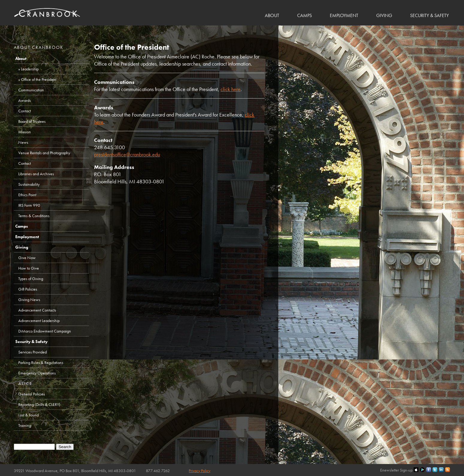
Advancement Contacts (37, 310)
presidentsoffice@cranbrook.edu (127, 154)
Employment (344, 15)
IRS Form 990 (29, 205)
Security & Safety (429, 15)
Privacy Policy (199, 471)
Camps (304, 15)
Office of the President (39, 79)
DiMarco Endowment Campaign (45, 331)
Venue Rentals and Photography (44, 153)
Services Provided (33, 352)
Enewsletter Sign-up (396, 470)
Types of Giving (31, 279)
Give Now (27, 258)
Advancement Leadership (39, 321)
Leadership (30, 69)
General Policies (32, 394)
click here (231, 89)
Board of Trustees (32, 121)
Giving (384, 15)
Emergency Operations (37, 373)
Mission (25, 132)
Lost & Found (28, 415)
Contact (25, 111)
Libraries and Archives (36, 174)
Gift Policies (28, 289)
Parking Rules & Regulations (41, 362)
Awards (25, 100)
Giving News (29, 300)
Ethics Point (27, 195)
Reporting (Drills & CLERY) (39, 404)
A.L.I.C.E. (25, 383)
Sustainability (29, 184)
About (272, 15)
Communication (31, 90)
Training (25, 425)
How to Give (29, 268)
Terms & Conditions (34, 216)
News (23, 142)
